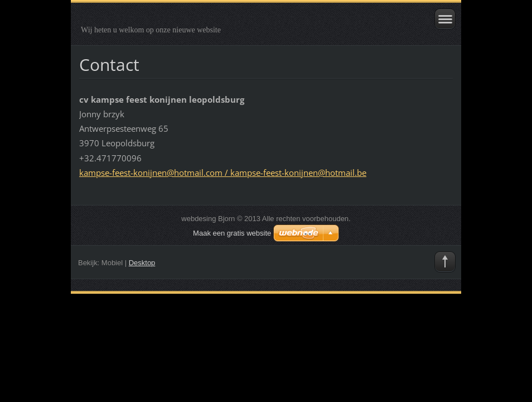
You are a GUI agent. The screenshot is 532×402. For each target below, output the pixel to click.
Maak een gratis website (232, 233)
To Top (445, 262)
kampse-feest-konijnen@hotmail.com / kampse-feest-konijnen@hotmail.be (223, 173)
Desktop (142, 263)
